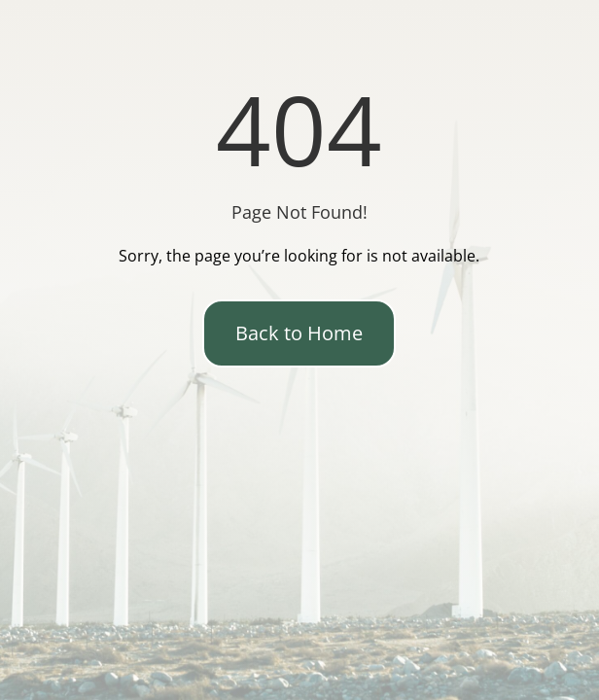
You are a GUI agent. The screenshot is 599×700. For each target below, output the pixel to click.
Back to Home (299, 333)
